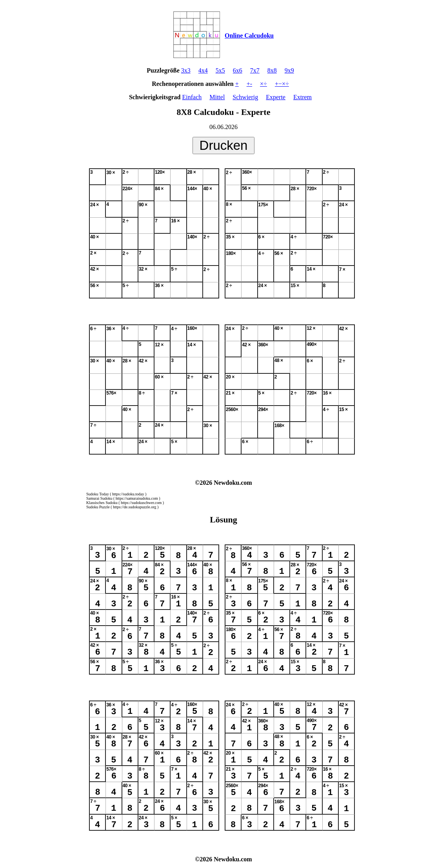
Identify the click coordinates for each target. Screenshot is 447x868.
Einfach (192, 97)
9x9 (289, 70)
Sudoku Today (98, 494)
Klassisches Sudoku (102, 503)
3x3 (186, 70)
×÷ (263, 84)
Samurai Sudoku (99, 498)
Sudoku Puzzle (98, 507)
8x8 (272, 70)
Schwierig (245, 97)
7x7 (255, 70)
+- (249, 84)
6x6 (238, 70)
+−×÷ (282, 84)
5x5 (220, 70)
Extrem (303, 97)
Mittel (217, 97)
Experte (276, 97)
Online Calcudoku (249, 35)
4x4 (203, 70)
